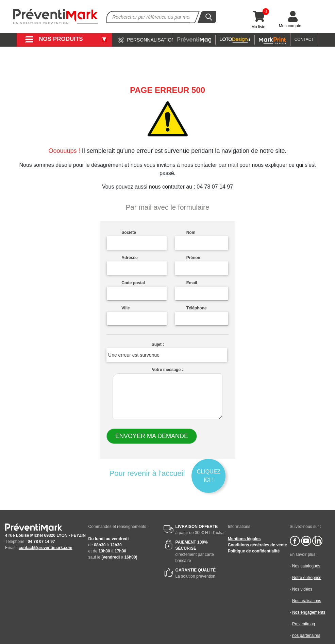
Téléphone (197, 308)
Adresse (129, 258)
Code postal (133, 283)
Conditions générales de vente (257, 545)
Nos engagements (309, 612)
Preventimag (304, 624)
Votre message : (168, 370)
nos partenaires (306, 635)
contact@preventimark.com (46, 548)
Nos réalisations (307, 601)
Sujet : (158, 344)
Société (129, 232)
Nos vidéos (302, 589)
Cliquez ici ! (209, 476)
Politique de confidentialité (254, 551)
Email (192, 283)
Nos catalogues (306, 566)
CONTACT (304, 39)
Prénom (194, 258)
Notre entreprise (307, 578)
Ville (125, 308)
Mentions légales (244, 539)
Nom (191, 232)
